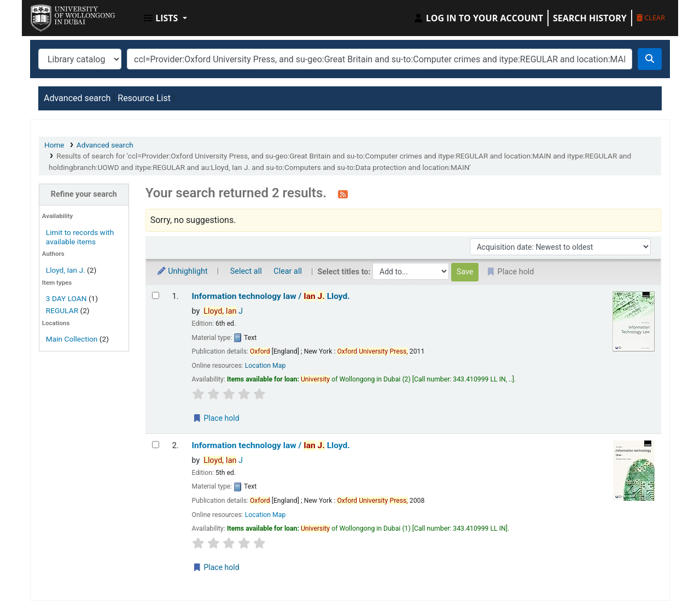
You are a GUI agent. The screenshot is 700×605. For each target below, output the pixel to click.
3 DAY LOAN (66, 298)
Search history (590, 18)
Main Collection (72, 339)
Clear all (288, 271)
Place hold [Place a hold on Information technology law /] (216, 418)
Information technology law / (271, 296)
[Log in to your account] (478, 18)
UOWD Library (58, 15)
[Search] (650, 59)
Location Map (266, 366)
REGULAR (62, 310)
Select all (246, 271)
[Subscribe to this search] (343, 194)
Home (54, 145)
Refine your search (84, 194)
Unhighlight (182, 271)
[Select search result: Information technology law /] (156, 295)
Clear (651, 17)
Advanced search (77, 98)
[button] (166, 18)
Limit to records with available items (80, 237)
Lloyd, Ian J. (66, 270)
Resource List (144, 98)
